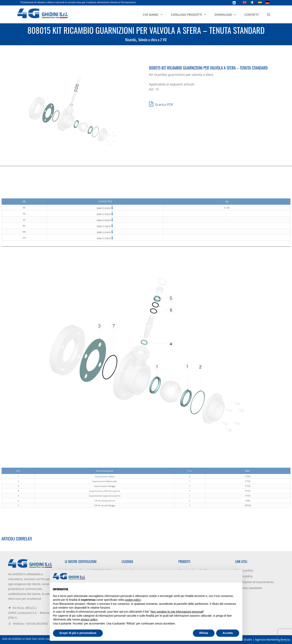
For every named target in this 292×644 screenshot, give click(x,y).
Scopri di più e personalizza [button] (78, 633)
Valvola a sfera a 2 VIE (153, 40)
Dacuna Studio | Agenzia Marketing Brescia (261, 639)
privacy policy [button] (89, 619)
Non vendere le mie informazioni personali (177, 612)
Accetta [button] (228, 633)
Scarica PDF (161, 104)
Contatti (251, 14)
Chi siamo (155, 14)
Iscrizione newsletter (249, 588)
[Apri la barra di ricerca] (268, 14)
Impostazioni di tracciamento (254, 582)
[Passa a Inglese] (245, 2)
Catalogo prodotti (191, 14)
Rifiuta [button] (204, 633)
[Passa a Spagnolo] (260, 2)
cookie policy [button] (133, 600)
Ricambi (131, 40)
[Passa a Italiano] (252, 2)
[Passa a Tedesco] (268, 2)
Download (227, 14)
